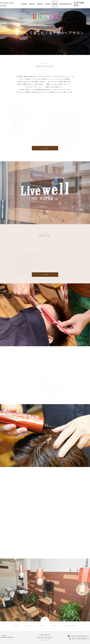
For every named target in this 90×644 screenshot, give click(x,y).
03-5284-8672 (79, 639)
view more (45, 148)
